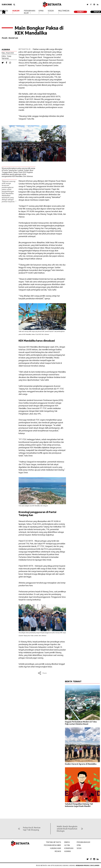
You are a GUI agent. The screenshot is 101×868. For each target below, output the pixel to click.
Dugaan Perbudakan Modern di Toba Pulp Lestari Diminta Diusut (81, 723)
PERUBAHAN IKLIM (83, 842)
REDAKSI (58, 851)
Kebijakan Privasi (83, 865)
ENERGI (67, 842)
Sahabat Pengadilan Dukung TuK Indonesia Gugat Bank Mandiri (79, 805)
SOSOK (79, 848)
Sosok (51, 11)
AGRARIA (68, 851)
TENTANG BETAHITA (53, 842)
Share (42, 673)
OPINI (79, 845)
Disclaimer (95, 865)
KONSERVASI (69, 848)
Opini (41, 11)
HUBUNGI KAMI (56, 848)
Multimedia (64, 11)
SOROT (80, 12)
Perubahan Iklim (30, 12)
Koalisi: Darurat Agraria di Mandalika (81, 764)
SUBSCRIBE (7, 5)
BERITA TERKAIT (73, 681)
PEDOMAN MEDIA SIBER (52, 845)
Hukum (16, 11)
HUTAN (67, 845)
